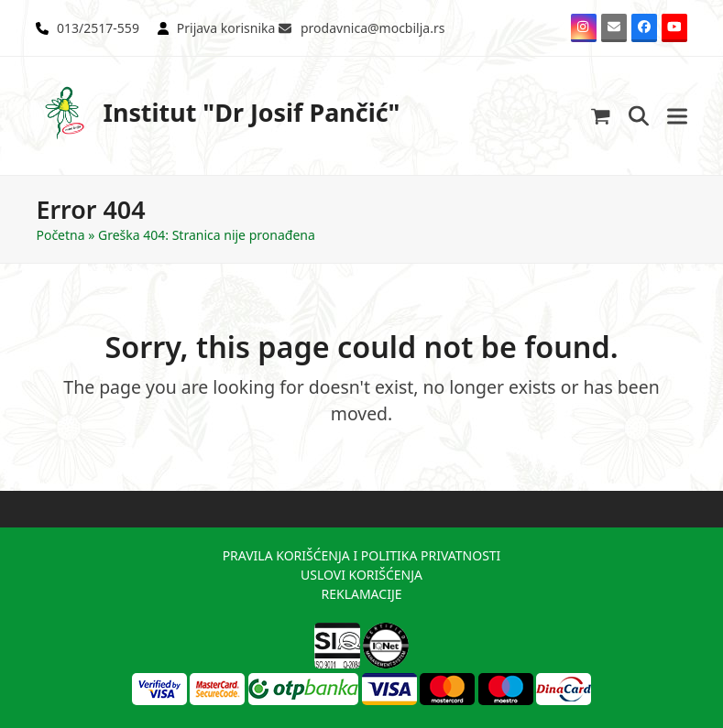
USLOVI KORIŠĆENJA (361, 575)
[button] (601, 116)
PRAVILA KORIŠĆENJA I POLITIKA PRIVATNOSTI (362, 555)
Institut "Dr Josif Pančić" (218, 113)
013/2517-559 (98, 28)
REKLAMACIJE (361, 594)
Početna (60, 235)
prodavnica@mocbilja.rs (372, 28)
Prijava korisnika (226, 28)
